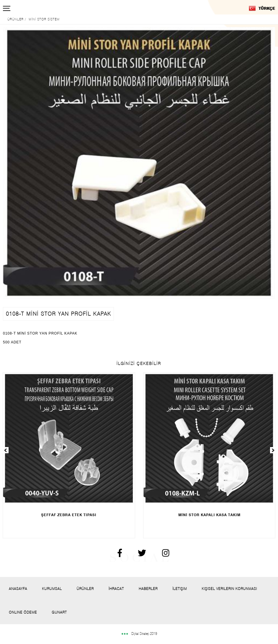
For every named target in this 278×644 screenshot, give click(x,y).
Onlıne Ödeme (23, 612)
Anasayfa (18, 589)
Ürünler (85, 589)
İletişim (180, 589)
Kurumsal (52, 589)
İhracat (116, 589)
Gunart (59, 612)
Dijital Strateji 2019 (139, 634)
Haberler (148, 589)
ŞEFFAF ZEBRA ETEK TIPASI (69, 515)
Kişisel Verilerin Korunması (229, 589)
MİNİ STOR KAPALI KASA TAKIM (209, 515)
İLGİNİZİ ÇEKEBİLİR (139, 363)
